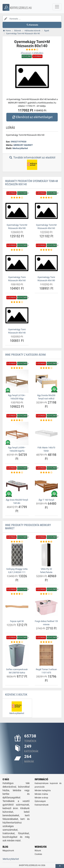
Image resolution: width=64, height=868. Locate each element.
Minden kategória (43, 790)
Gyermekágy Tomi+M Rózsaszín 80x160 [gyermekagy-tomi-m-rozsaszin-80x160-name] (46, 227)
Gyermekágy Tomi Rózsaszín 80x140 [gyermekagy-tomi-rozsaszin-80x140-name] (17, 331)
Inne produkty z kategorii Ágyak (26, 355)
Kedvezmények (42, 805)
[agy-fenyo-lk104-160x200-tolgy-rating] (17, 368)
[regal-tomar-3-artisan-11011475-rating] (46, 642)
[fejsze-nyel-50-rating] (17, 594)
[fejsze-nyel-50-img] (17, 607)
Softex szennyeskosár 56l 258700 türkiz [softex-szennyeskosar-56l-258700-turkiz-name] (17, 671)
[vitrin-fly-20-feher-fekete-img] (46, 555)
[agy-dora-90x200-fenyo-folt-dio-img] (17, 486)
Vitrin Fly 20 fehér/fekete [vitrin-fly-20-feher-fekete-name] (46, 571)
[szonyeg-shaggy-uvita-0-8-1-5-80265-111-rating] (17, 542)
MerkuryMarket (20, 148)
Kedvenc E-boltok (16, 695)
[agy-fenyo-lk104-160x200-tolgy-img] (17, 381)
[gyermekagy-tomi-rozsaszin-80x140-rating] (17, 302)
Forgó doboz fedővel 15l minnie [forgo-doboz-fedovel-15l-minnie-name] (46, 623)
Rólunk (38, 851)
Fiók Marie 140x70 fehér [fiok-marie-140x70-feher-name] (46, 449)
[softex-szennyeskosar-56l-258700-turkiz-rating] (17, 642)
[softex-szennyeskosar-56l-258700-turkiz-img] (17, 655)
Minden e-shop (41, 798)
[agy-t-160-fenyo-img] (46, 486)
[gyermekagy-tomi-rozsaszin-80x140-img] (17, 315)
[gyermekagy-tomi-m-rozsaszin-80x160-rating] (46, 198)
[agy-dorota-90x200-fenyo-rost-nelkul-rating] (46, 368)
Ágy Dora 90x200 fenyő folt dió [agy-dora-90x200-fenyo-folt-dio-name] (17, 502)
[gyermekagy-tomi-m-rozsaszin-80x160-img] (46, 211)
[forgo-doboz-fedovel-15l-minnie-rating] (46, 594)
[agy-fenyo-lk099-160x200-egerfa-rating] (17, 420)
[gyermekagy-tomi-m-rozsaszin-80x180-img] (17, 211)
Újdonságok (40, 801)
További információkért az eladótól (32, 163)
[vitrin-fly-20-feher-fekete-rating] (46, 542)
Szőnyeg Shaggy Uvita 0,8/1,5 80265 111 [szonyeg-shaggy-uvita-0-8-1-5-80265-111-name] (17, 571)
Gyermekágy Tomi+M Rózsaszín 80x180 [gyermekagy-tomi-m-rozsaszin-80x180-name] (17, 227)
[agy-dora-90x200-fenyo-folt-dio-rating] (17, 473)
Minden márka (41, 794)
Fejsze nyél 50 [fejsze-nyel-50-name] (17, 621)
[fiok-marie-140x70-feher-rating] (46, 420)
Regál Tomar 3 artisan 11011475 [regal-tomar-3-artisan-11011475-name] (46, 671)
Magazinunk (8, 851)
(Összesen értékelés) (32, 53)
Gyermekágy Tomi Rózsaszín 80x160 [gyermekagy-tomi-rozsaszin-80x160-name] (17, 279)
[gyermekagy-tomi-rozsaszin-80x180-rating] (46, 250)
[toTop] (60, 866)
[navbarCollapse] (57, 7)
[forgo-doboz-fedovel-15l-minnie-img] (46, 607)
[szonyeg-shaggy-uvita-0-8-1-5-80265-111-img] (17, 555)
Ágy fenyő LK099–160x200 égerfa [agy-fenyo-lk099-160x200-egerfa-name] (17, 449)
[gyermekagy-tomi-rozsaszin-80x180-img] (46, 263)
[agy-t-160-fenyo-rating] (46, 473)
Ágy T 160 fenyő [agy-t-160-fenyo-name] (46, 500)
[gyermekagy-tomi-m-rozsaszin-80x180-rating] (17, 198)
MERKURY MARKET (23, 145)
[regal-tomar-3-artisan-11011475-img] (46, 655)
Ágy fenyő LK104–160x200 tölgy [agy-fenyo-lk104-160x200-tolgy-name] (17, 397)
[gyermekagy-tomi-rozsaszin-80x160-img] (17, 263)
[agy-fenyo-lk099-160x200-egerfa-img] (17, 433)
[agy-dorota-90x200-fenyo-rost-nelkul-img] (46, 381)
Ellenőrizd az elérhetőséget (32, 117)
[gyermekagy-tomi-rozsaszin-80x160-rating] (17, 250)
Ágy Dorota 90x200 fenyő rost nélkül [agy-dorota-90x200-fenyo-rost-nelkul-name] (46, 397)
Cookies (38, 854)
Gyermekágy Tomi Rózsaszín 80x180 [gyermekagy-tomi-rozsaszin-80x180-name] (46, 279)
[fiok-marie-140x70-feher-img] (46, 433)
